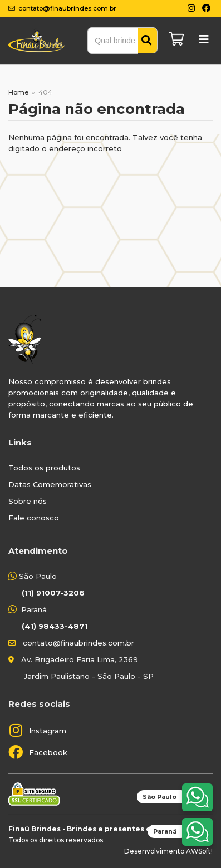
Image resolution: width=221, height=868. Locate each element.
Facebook (48, 752)
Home (18, 92)
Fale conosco (34, 518)
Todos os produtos (44, 468)
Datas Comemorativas (50, 484)
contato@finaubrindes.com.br (78, 643)
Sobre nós (28, 501)
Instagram (48, 731)
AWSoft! (199, 851)
